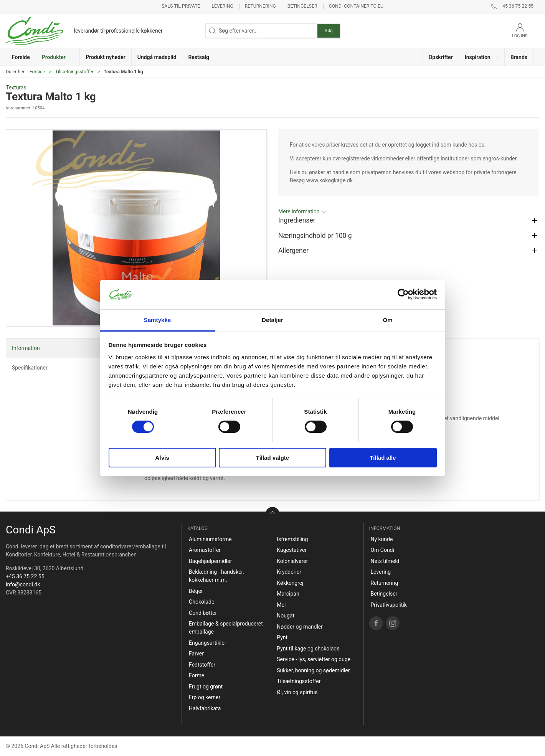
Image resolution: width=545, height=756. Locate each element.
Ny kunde (381, 539)
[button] (58, 57)
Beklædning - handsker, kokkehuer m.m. (216, 576)
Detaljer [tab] (272, 320)
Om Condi (382, 550)
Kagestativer (292, 550)
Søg (329, 31)
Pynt (282, 637)
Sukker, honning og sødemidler (313, 670)
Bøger (196, 591)
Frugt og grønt (206, 687)
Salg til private (181, 6)
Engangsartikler (207, 643)
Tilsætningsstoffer (74, 72)
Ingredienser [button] (297, 220)
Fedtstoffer (202, 665)
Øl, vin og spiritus (297, 692)
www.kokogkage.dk (329, 180)
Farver (196, 654)
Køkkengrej (290, 583)
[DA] (84, 31)
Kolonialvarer (292, 561)
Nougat (286, 616)
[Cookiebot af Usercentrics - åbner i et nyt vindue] (403, 294)
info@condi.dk (23, 584)
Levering (222, 6)
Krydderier (289, 572)
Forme (197, 675)
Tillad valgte (272, 458)
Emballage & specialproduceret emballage (226, 628)
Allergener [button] (293, 251)
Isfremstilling (292, 539)
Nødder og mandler (300, 627)
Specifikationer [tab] (30, 368)
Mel (281, 605)
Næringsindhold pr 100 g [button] (315, 236)
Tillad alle (383, 458)
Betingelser (302, 6)
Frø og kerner (205, 697)
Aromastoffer (205, 550)
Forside (37, 72)
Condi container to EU (356, 6)
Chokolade (201, 602)
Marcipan (288, 594)
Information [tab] (26, 348)
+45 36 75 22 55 (25, 576)
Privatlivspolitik (388, 605)
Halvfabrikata (205, 708)
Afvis (162, 458)
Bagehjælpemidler (210, 561)
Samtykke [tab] (158, 320)
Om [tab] (387, 320)
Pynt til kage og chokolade (308, 649)
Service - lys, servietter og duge (314, 659)
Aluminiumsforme (210, 539)
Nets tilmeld (385, 561)
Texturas (16, 87)
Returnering (260, 6)
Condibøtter (203, 613)
